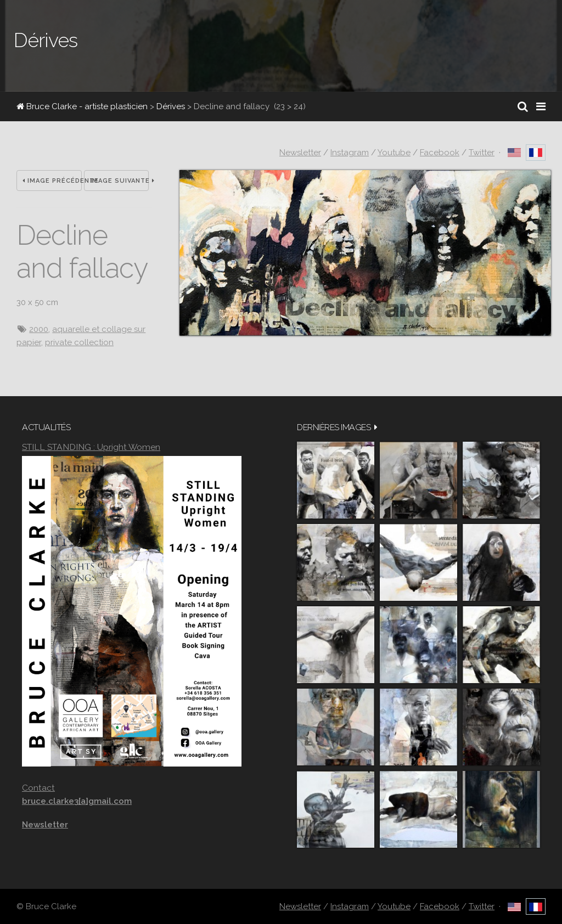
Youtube (394, 153)
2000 (39, 329)
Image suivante (120, 181)
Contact (38, 788)
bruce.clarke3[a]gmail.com (77, 801)
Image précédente (52, 181)
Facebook (440, 153)
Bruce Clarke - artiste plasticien (82, 106)
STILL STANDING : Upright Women (91, 447)
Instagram (350, 153)
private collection (79, 342)
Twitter (482, 153)
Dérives (171, 106)
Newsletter (300, 153)
